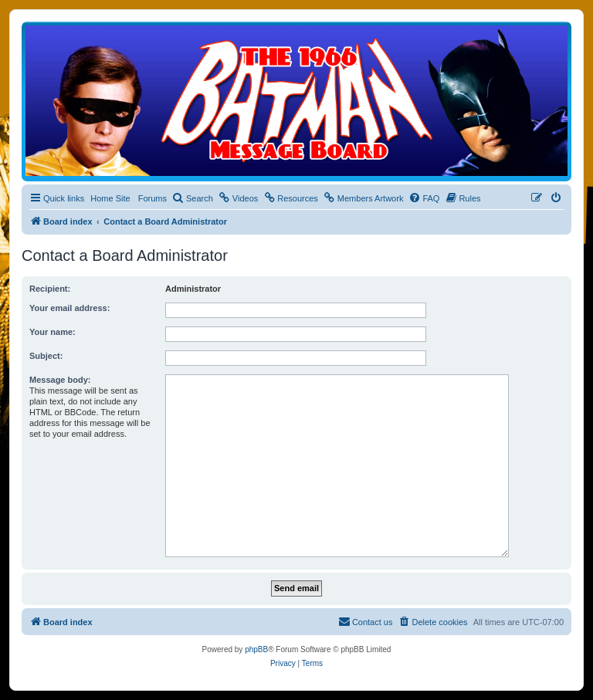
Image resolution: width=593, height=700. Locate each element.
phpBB (256, 649)
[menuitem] (193, 198)
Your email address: (69, 308)
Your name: (53, 332)
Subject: (46, 356)
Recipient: (50, 289)
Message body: (60, 380)
